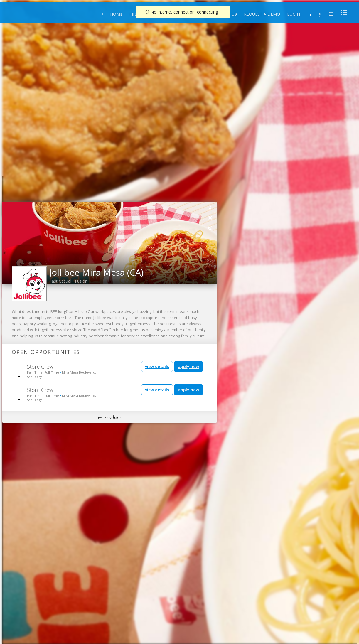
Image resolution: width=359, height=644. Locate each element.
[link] (210, 208)
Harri (117, 417)
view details (157, 366)
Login (294, 14)
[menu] (342, 12)
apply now (188, 366)
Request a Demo (262, 14)
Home (116, 14)
